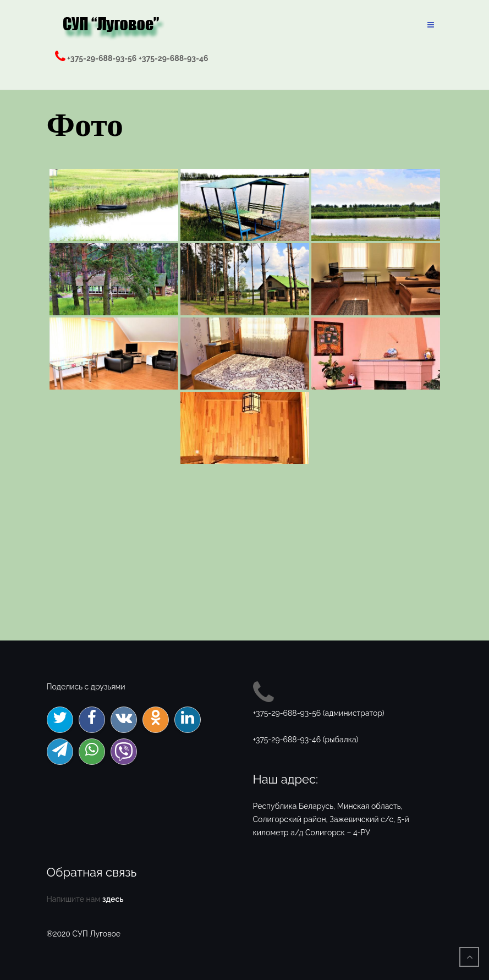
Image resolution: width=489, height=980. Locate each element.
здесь (113, 899)
